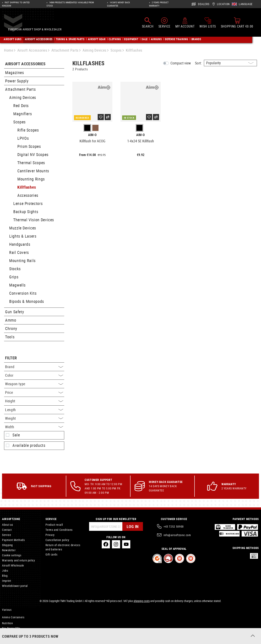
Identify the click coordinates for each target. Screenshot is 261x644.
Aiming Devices (23, 97)
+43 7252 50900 (174, 526)
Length (34, 410)
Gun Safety (14, 312)
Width (34, 427)
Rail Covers (19, 252)
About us (8, 525)
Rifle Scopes (28, 130)
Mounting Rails (22, 261)
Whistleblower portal (15, 586)
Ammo (11, 320)
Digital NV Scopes (33, 154)
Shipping (7, 545)
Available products (29, 445)
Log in (133, 526)
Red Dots (21, 106)
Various (7, 610)
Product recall (54, 525)
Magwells (17, 285)
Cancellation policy (57, 540)
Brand (34, 367)
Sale (16, 435)
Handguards (20, 244)
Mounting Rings (31, 179)
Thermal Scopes (31, 163)
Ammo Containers (13, 617)
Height (34, 401)
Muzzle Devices (23, 228)
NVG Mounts (10, 634)
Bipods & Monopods (27, 301)
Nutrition (8, 623)
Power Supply (17, 81)
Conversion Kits (23, 293)
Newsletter (9, 550)
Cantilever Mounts (33, 171)
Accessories (28, 195)
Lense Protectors (28, 203)
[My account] (185, 24)
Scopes (19, 122)
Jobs (5, 570)
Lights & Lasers (23, 236)
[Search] (148, 24)
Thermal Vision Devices (34, 220)
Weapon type (34, 384)
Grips (14, 277)
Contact (7, 530)
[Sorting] (230, 63)
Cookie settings (12, 555)
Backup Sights (26, 212)
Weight (34, 418)
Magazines (15, 72)
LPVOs (23, 138)
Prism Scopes (29, 146)
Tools (10, 337)
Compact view (181, 63)
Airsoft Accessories (25, 64)
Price (34, 392)
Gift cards (51, 554)
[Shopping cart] (237, 24)
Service (7, 535)
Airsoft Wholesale (13, 565)
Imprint (7, 581)
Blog (5, 576)
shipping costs (142, 601)
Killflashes (27, 187)
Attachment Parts (20, 89)
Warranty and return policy (19, 560)
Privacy (50, 535)
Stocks (15, 269)
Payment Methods (13, 540)
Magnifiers (23, 114)
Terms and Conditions (59, 530)
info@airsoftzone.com (177, 535)
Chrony (11, 328)
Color (34, 375)
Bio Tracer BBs (11, 628)
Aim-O (92, 135)
